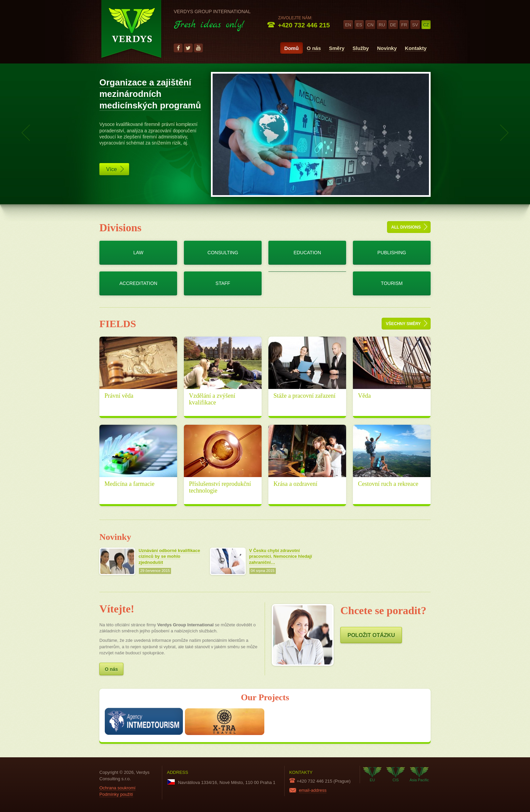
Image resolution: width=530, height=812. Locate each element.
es (359, 25)
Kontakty (416, 48)
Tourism (392, 283)
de (393, 25)
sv (415, 25)
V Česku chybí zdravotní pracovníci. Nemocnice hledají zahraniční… (281, 557)
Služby (361, 48)
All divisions (409, 227)
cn (370, 25)
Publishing (392, 253)
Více (115, 169)
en (348, 25)
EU (372, 775)
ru (382, 25)
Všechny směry (407, 323)
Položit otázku (371, 635)
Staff (223, 283)
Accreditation (138, 283)
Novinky (387, 48)
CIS (396, 775)
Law (138, 253)
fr (404, 25)
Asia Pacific (419, 775)
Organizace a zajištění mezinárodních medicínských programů (150, 94)
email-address (313, 790)
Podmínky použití (116, 794)
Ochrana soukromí (117, 788)
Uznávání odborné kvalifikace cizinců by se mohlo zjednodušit (169, 557)
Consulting (223, 253)
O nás (314, 48)
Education (307, 253)
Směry (337, 48)
